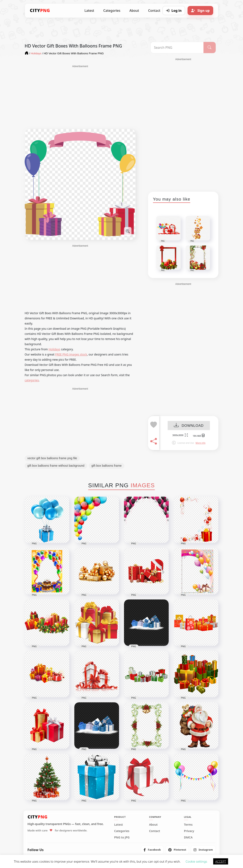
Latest (89, 11)
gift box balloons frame (107, 466)
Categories (112, 11)
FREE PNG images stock (71, 354)
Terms (188, 825)
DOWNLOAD (189, 426)
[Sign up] (200, 11)
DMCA (188, 837)
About (134, 11)
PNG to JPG (122, 837)
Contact (155, 831)
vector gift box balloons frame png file (52, 458)
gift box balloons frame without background (56, 466)
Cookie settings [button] (196, 861)
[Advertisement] (80, 97)
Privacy (189, 831)
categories (32, 380)
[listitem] (152, 850)
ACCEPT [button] (221, 861)
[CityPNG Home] (40, 11)
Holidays (54, 349)
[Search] (210, 48)
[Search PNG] (177, 48)
